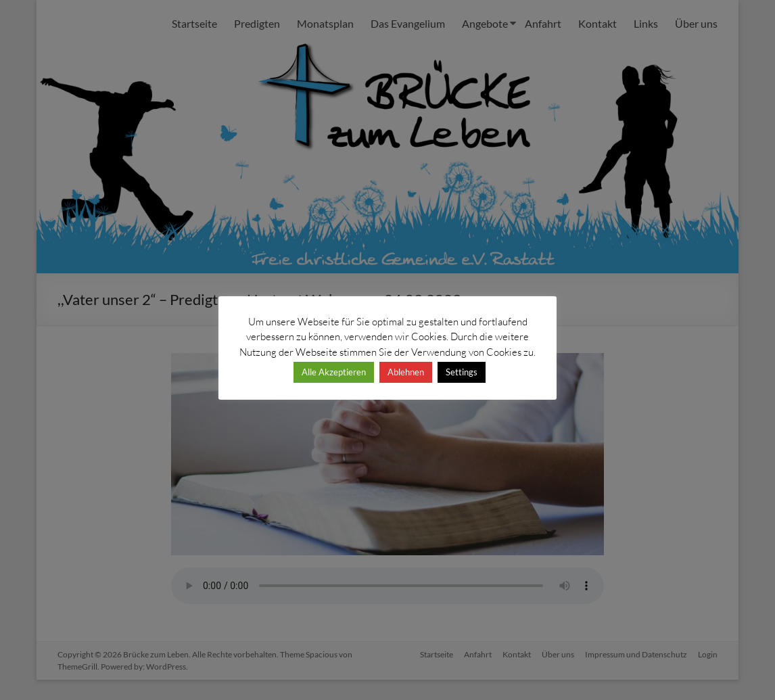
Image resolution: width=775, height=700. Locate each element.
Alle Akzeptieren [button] (334, 372)
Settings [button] (462, 372)
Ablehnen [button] (406, 372)
